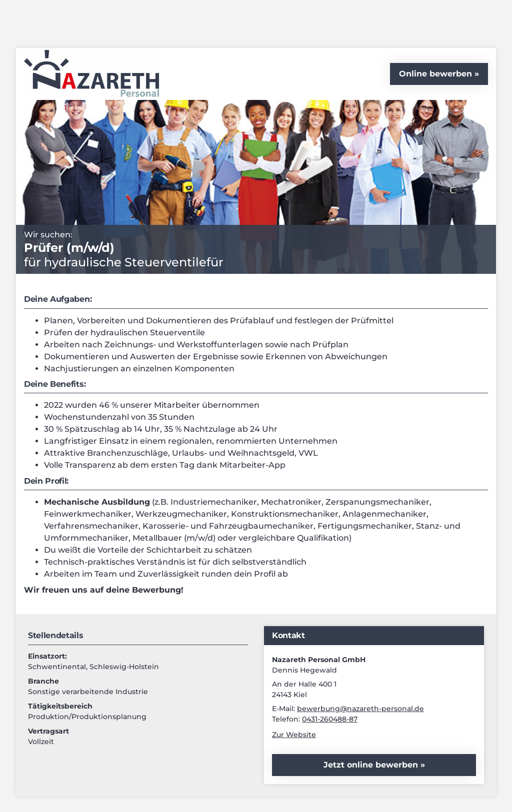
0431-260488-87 (330, 719)
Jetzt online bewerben (372, 765)
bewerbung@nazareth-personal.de (360, 709)
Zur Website (294, 735)
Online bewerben (435, 74)
